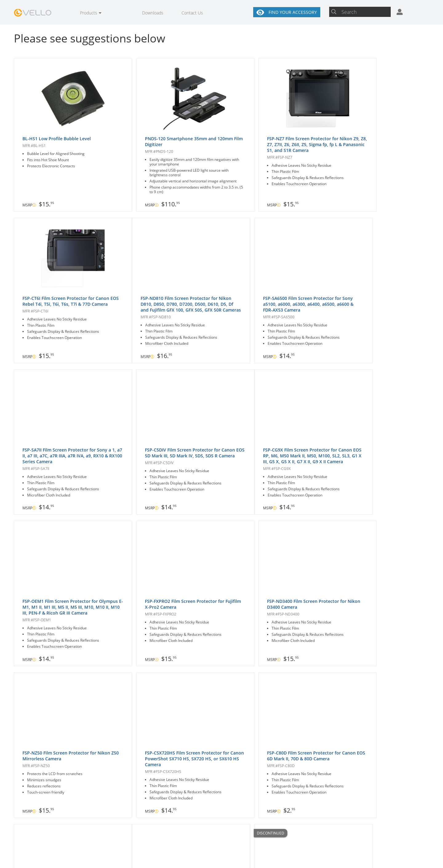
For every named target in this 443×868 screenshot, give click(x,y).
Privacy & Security (264, 856)
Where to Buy (196, 833)
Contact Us (192, 13)
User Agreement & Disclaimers (221, 858)
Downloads (153, 13)
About (247, 833)
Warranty (179, 856)
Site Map (307, 856)
